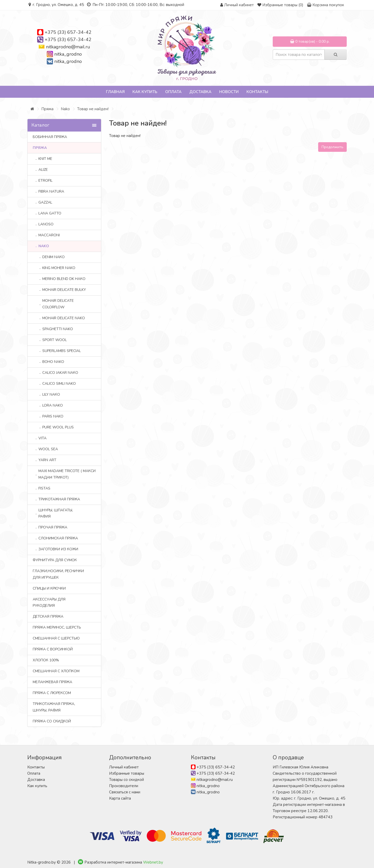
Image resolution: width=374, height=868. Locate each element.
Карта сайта (120, 798)
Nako (65, 109)
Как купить (145, 92)
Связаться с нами (125, 792)
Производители (124, 786)
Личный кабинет (124, 767)
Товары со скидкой (126, 780)
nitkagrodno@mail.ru (68, 47)
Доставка (200, 92)
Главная (115, 92)
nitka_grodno (68, 54)
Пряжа (47, 109)
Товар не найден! (93, 109)
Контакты (257, 92)
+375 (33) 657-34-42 (68, 32)
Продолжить (332, 147)
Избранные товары (127, 773)
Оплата (173, 92)
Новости (229, 92)
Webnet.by (153, 862)
